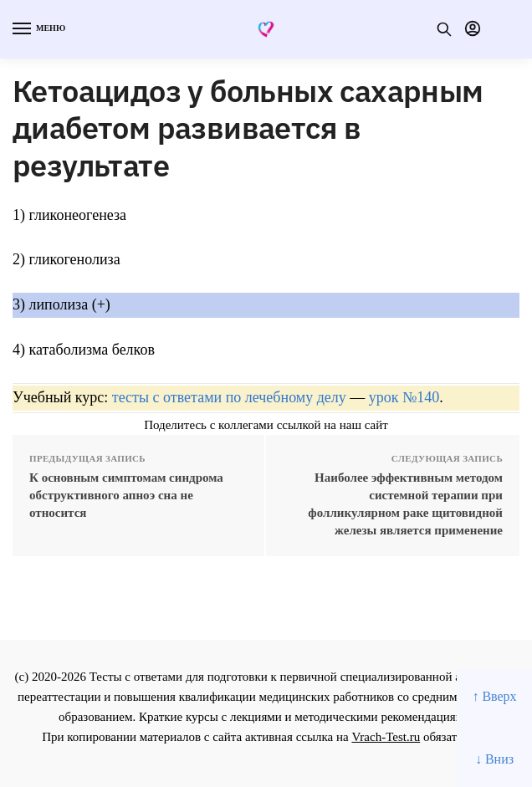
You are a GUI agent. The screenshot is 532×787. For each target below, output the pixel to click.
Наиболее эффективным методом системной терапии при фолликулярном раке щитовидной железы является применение (405, 504)
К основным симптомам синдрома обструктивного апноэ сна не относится (126, 495)
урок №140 (404, 397)
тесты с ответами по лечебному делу (229, 397)
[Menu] (38, 29)
